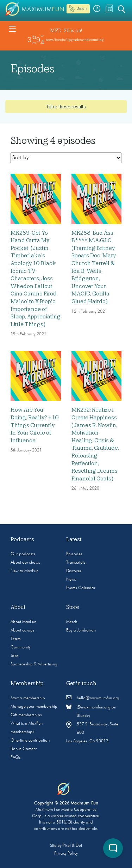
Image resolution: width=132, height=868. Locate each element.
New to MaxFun (24, 571)
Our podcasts (23, 554)
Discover (74, 571)
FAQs (16, 758)
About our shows (25, 563)
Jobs (15, 656)
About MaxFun (23, 622)
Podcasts (22, 539)
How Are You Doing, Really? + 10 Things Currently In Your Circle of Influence (35, 425)
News (71, 580)
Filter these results (66, 107)
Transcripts (76, 563)
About (18, 607)
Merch (72, 622)
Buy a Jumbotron (81, 630)
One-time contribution (30, 741)
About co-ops (23, 630)
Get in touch (81, 683)
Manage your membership (34, 707)
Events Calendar (81, 588)
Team (15, 639)
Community (21, 647)
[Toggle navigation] (12, 28)
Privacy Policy (66, 854)
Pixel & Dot (72, 846)
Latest (74, 539)
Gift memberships (26, 715)
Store (73, 607)
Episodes (74, 554)
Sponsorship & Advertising (34, 664)
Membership (27, 683)
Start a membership (28, 698)
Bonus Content (24, 749)
